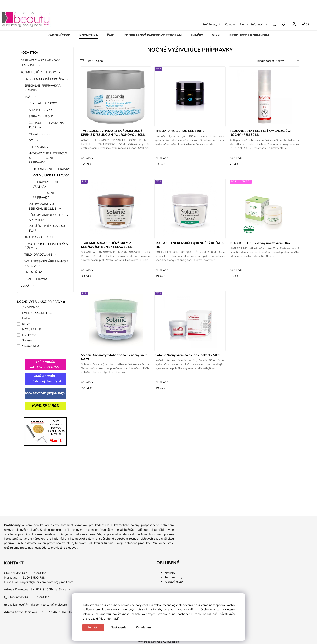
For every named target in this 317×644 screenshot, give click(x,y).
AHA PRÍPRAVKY (40, 110)
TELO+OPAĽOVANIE (38, 255)
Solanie (27, 340)
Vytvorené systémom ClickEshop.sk (158, 642)
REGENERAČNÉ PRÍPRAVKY (44, 195)
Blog (243, 25)
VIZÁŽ (25, 286)
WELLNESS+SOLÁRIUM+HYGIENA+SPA (46, 264)
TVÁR (28, 97)
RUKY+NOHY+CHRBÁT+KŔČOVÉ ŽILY (46, 246)
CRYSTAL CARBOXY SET (46, 103)
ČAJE (110, 35)
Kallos (26, 324)
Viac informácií (109, 619)
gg (19, 415)
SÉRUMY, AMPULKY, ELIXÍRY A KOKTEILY (48, 217)
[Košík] (306, 24)
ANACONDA (31, 307)
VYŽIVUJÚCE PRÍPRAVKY (51, 175)
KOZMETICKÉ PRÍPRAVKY (38, 72)
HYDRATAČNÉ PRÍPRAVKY (51, 169)
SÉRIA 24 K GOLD (41, 116)
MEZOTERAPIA (39, 134)
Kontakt (230, 25)
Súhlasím (93, 627)
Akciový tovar (174, 582)
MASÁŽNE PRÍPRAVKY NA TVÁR (47, 228)
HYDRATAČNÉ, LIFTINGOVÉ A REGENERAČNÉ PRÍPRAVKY (48, 158)
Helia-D (27, 318)
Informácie (258, 25)
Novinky (170, 573)
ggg (36, 415)
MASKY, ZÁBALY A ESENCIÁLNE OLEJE (42, 206)
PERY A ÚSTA (38, 147)
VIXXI (216, 35)
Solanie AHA (31, 346)
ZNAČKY (197, 35)
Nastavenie (119, 627)
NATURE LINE (32, 329)
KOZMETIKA (89, 35)
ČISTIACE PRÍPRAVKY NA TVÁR (46, 125)
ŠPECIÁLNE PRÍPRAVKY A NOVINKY (43, 88)
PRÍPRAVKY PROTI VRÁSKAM (45, 184)
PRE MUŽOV (33, 272)
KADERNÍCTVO (59, 35)
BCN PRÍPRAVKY (36, 279)
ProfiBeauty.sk (211, 25)
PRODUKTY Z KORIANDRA (249, 35)
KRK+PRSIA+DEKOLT (39, 237)
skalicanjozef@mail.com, (30, 582)
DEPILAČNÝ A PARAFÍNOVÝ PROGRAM (40, 63)
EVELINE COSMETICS (37, 313)
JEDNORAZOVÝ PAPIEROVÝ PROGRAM (152, 35)
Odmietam (143, 627)
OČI (31, 140)
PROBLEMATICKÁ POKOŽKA (44, 79)
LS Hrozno (29, 335)
